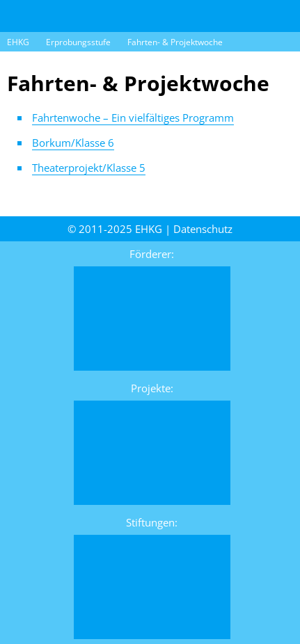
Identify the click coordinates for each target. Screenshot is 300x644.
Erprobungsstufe (78, 42)
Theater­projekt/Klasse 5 (89, 168)
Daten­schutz (203, 229)
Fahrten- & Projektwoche (175, 42)
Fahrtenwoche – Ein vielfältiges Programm (133, 118)
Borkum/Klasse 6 (73, 143)
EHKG (18, 42)
